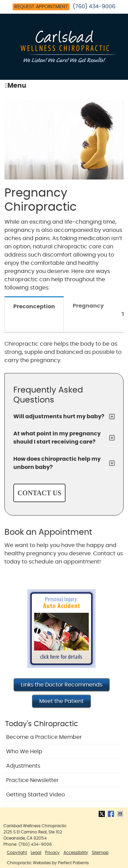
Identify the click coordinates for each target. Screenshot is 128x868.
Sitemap (100, 853)
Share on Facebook (112, 814)
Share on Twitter (102, 814)
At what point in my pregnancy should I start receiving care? (57, 438)
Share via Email (121, 814)
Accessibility (76, 853)
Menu (16, 86)
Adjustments (23, 766)
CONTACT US (39, 493)
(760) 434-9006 (94, 7)
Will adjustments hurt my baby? (59, 417)
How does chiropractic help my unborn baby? (57, 463)
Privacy (52, 853)
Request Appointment (41, 7)
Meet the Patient (61, 701)
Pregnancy (88, 306)
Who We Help (24, 752)
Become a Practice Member (44, 737)
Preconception (34, 307)
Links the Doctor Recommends (62, 685)
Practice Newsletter (32, 780)
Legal (36, 853)
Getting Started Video (35, 795)
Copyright (17, 853)
